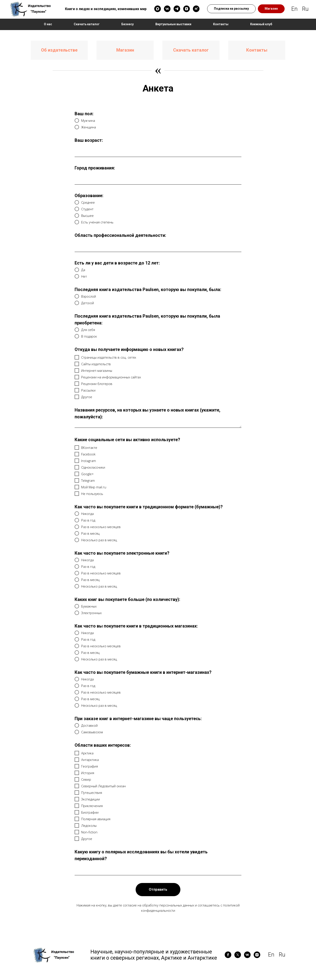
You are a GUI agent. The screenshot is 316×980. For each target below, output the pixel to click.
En (294, 9)
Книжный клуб (261, 24)
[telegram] (177, 9)
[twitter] (238, 955)
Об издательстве (59, 50)
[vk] (167, 9)
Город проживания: (95, 168)
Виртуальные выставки (173, 24)
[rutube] (196, 9)
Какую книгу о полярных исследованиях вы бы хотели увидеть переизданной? (141, 855)
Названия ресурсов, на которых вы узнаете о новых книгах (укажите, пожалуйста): (147, 413)
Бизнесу (127, 24)
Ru (305, 9)
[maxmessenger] (158, 9)
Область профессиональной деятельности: (120, 235)
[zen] (187, 9)
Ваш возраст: (89, 140)
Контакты (221, 24)
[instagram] (257, 955)
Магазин (125, 50)
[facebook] (228, 955)
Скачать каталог (87, 24)
